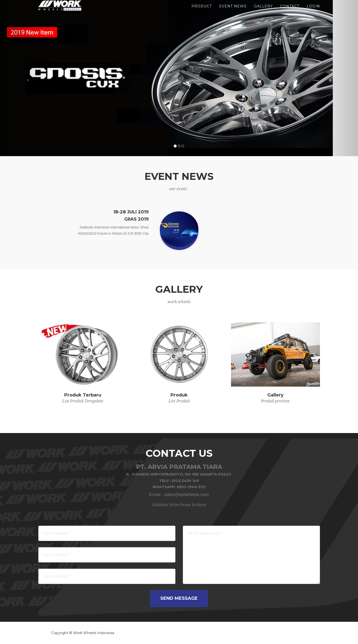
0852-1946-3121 (191, 487)
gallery (263, 12)
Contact (290, 12)
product (202, 12)
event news (233, 12)
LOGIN (313, 12)
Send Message (179, 598)
